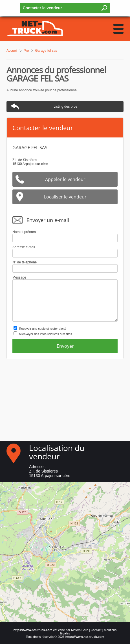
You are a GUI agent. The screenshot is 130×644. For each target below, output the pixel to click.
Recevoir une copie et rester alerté (43, 329)
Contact (96, 630)
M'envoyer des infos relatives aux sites (45, 334)
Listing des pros (65, 107)
